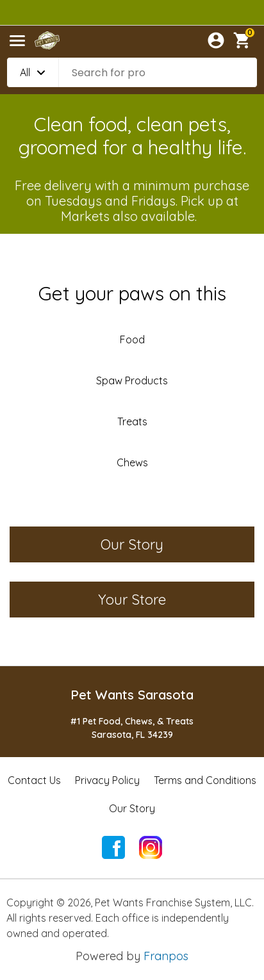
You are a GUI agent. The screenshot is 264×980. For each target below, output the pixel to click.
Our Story (132, 808)
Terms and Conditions (205, 780)
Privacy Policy (107, 780)
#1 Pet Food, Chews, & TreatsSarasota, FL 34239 (132, 728)
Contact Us (34, 780)
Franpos (166, 956)
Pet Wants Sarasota (132, 695)
